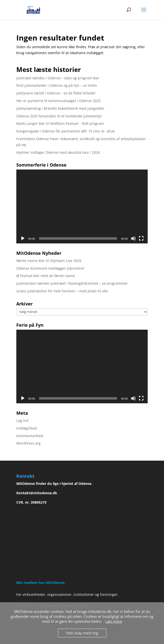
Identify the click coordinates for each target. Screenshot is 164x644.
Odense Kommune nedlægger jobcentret (50, 268)
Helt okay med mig (82, 633)
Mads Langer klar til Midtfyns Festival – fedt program (60, 123)
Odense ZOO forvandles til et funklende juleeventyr (59, 116)
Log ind (22, 420)
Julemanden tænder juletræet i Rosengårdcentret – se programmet (72, 283)
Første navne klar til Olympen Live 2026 (49, 261)
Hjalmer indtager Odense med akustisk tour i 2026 (58, 152)
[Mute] (133, 238)
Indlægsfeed (27, 428)
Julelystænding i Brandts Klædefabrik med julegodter (60, 108)
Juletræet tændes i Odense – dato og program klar (58, 78)
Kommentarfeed (30, 436)
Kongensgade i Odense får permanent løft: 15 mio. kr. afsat (66, 131)
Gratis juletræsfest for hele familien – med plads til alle (62, 291)
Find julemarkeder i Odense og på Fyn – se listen (57, 85)
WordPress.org (28, 443)
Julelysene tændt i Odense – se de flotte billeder (56, 93)
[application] (82, 206)
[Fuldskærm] (141, 238)
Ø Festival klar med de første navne (46, 276)
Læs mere (114, 621)
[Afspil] (23, 238)
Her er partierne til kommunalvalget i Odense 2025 (59, 101)
